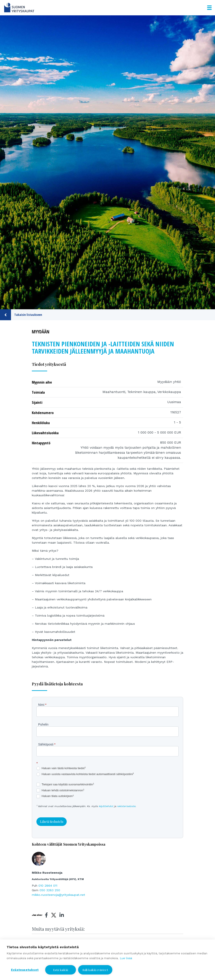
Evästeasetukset (25, 970)
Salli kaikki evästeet (95, 970)
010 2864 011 (48, 886)
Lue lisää (126, 958)
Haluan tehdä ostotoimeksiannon (60, 791)
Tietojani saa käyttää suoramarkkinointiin (65, 785)
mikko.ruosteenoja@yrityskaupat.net (58, 895)
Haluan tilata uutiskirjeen (55, 796)
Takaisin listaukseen (21, 315)
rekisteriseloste (126, 806)
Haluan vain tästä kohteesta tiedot (61, 768)
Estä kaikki (61, 970)
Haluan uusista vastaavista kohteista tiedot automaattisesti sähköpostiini (85, 774)
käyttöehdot (106, 806)
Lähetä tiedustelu (52, 822)
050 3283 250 (50, 890)
